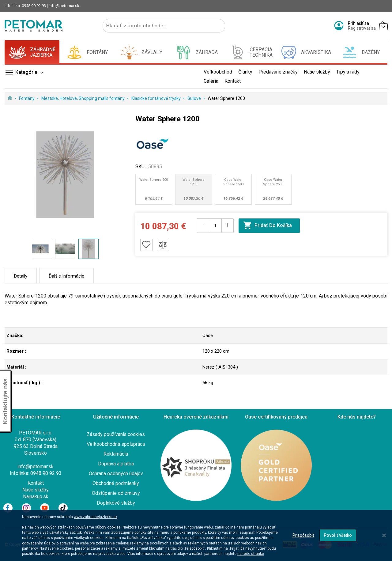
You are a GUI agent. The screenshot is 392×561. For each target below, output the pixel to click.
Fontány (27, 98)
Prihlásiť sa (358, 23)
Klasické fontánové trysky (156, 98)
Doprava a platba (116, 464)
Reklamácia (116, 454)
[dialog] (196, 535)
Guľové (195, 98)
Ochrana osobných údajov (116, 474)
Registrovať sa (362, 28)
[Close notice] (384, 535)
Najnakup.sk (36, 497)
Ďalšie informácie (66, 276)
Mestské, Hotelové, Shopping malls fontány (83, 98)
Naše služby (36, 490)
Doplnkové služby (116, 503)
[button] (42, 249)
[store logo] (34, 26)
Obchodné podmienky (116, 483)
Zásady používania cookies (116, 434)
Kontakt (36, 483)
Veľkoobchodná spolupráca (116, 444)
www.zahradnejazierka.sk (96, 517)
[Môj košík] (383, 26)
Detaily (21, 276)
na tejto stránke (251, 554)
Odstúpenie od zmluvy (116, 493)
